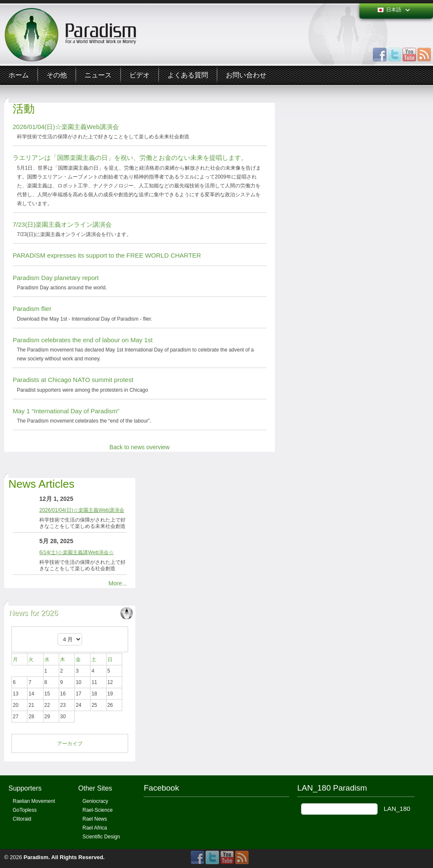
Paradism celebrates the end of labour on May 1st (83, 340)
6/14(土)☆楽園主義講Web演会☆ (77, 552)
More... (118, 583)
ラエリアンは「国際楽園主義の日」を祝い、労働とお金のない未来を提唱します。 (130, 158)
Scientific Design (101, 837)
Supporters (25, 788)
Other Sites (95, 788)
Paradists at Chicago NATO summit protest (73, 380)
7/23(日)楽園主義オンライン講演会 (62, 224)
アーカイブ (70, 744)
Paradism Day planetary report (56, 278)
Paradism (36, 857)
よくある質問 (188, 75)
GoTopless (25, 810)
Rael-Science (97, 810)
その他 (57, 75)
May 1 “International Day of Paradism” (66, 411)
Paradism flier (32, 309)
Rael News (95, 819)
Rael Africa (95, 828)
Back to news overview (140, 447)
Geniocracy (95, 801)
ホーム (19, 75)
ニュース (98, 75)
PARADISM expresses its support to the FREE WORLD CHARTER (107, 255)
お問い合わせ (246, 75)
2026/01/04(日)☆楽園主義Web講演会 (66, 127)
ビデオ (140, 75)
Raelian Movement (34, 801)
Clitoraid (22, 819)
